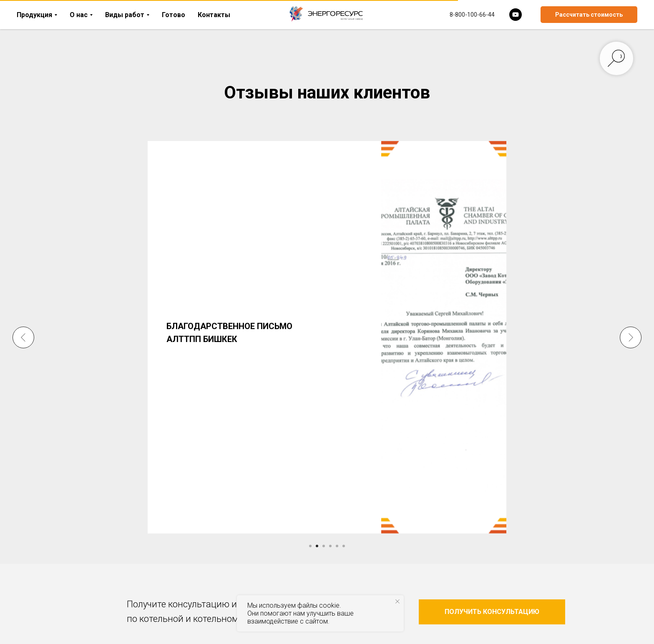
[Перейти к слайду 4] (330, 546)
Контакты (214, 15)
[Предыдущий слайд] (23, 327)
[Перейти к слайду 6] (344, 546)
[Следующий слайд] (631, 327)
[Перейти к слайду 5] (337, 546)
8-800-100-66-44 (472, 15)
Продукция (34, 15)
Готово (174, 15)
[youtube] (516, 15)
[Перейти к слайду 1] (310, 546)
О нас (79, 15)
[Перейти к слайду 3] (324, 546)
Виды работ (125, 15)
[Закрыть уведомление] (397, 601)
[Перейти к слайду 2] (317, 546)
